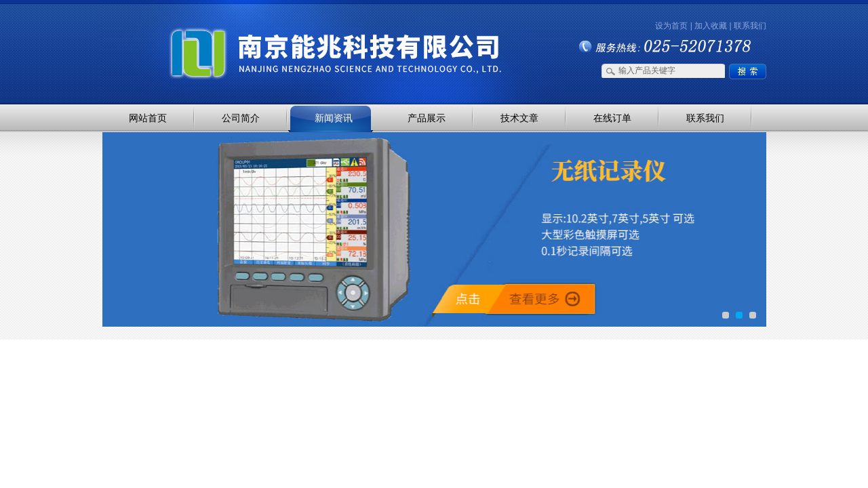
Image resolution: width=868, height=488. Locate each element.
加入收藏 (711, 26)
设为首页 (671, 26)
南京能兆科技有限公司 (244, 29)
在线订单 (612, 118)
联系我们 (750, 26)
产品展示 (427, 118)
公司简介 (241, 118)
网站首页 (148, 118)
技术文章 (519, 118)
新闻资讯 (334, 118)
